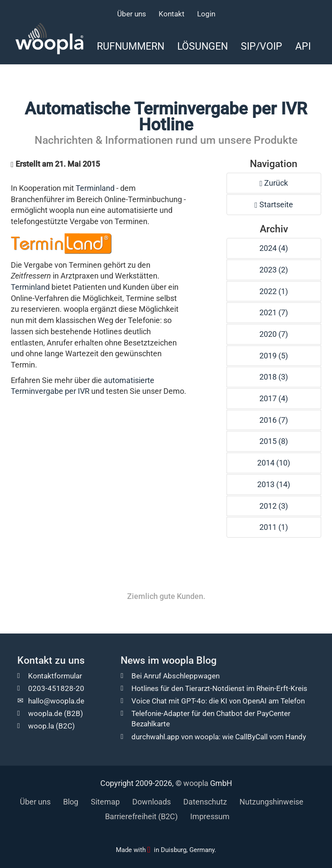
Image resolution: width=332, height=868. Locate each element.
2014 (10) (274, 463)
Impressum (210, 816)
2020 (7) (274, 334)
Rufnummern (131, 46)
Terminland (95, 188)
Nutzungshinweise (271, 802)
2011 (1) (274, 527)
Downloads (152, 802)
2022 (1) (274, 291)
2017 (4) (274, 398)
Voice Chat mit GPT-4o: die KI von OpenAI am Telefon (218, 701)
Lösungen (203, 46)
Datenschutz (205, 802)
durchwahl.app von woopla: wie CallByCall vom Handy (219, 737)
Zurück (274, 183)
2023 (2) (274, 270)
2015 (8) (274, 441)
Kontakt (172, 14)
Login (206, 14)
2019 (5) (274, 356)
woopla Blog (189, 661)
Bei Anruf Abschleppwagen (176, 676)
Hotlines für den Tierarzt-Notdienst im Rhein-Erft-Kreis (219, 688)
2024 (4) (274, 248)
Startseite (274, 204)
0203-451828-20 (56, 688)
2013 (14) (274, 484)
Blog (71, 802)
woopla (196, 783)
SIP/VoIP (262, 46)
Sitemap (105, 802)
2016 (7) (274, 420)
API (303, 46)
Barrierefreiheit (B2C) (141, 816)
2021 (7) (274, 312)
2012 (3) (274, 506)
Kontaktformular (55, 676)
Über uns (132, 14)
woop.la (41, 726)
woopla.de (45, 713)
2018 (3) (274, 377)
